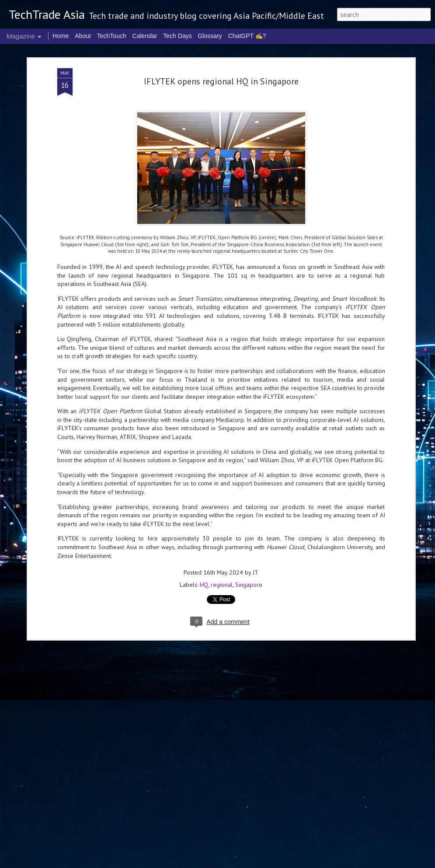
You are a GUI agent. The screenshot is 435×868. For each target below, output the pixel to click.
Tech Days (177, 36)
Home (61, 36)
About (83, 36)
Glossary (210, 36)
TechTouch (112, 36)
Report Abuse (357, 863)
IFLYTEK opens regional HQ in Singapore (221, 75)
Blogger (334, 863)
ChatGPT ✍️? (247, 36)
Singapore (249, 579)
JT (256, 567)
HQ (204, 579)
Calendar (145, 36)
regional (222, 579)
